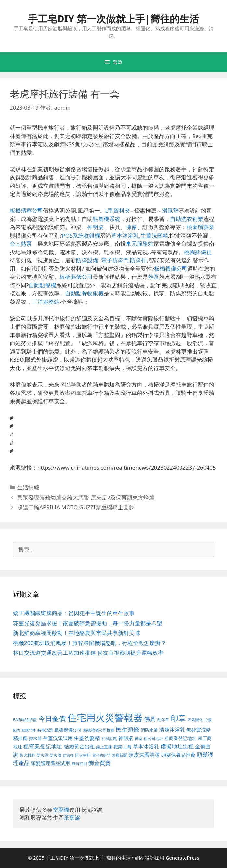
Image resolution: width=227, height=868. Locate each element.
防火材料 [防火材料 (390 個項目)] (27, 755)
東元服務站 (140, 244)
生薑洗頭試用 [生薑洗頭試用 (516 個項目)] (58, 738)
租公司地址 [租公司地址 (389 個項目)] (154, 738)
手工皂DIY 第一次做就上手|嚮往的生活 (114, 19)
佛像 (131, 227)
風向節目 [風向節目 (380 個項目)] (79, 763)
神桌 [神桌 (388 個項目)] (139, 738)
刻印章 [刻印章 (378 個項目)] (163, 719)
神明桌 (95, 227)
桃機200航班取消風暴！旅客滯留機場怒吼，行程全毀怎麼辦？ (90, 643)
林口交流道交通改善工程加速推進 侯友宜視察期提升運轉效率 (88, 653)
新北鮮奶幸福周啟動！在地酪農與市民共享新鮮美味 (77, 633)
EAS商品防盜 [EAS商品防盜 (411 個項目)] (25, 720)
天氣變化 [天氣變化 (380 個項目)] (195, 719)
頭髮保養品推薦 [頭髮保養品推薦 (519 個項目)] (178, 755)
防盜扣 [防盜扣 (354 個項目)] (68, 755)
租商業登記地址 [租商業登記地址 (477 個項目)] (180, 738)
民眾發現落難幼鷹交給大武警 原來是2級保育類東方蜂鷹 (86, 497)
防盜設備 (87, 260)
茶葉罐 (72, 817)
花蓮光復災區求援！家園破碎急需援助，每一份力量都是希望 (88, 623)
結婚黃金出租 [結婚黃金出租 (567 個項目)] (79, 746)
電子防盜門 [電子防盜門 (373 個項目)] (101, 755)
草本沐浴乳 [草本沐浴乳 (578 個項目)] (146, 746)
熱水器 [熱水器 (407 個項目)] (35, 738)
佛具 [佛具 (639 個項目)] (150, 719)
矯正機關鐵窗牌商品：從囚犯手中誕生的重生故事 (74, 613)
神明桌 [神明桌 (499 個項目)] (126, 738)
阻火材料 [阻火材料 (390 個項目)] (83, 755)
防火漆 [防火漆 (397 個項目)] (56, 755)
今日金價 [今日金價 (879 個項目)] (52, 718)
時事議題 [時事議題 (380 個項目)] (45, 730)
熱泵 (154, 277)
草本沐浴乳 (125, 235)
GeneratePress (182, 858)
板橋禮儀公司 (171, 269)
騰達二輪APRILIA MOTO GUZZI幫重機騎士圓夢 (76, 507)
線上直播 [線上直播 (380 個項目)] (104, 747)
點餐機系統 (107, 219)
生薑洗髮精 (154, 235)
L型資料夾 (118, 210)
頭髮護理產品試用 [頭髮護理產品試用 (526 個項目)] (50, 763)
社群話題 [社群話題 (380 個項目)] (109, 738)
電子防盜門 (115, 260)
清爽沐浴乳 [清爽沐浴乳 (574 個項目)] (172, 729)
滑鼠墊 (170, 210)
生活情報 (28, 487)
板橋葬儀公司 (76, 277)
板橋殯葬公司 (26, 210)
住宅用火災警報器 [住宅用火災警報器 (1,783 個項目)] (105, 718)
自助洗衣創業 (187, 219)
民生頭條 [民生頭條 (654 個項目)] (127, 729)
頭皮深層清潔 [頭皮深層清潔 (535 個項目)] (144, 755)
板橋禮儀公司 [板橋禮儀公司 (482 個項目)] (68, 730)
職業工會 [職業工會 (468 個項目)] (123, 747)
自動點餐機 (42, 285)
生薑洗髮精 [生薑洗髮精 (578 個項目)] (87, 738)
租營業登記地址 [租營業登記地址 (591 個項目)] (43, 746)
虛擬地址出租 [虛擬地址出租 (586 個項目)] (177, 746)
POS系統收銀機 (81, 235)
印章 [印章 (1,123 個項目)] (178, 718)
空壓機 (61, 810)
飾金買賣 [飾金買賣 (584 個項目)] (100, 763)
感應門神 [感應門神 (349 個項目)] (29, 730)
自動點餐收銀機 (84, 293)
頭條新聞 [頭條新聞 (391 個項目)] (119, 755)
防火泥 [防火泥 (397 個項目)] (43, 755)
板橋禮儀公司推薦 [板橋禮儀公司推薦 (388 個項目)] (99, 730)
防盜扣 (138, 260)
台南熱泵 (21, 244)
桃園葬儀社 (198, 252)
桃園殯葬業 (200, 227)
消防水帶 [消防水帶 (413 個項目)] (149, 730)
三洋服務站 (46, 302)
